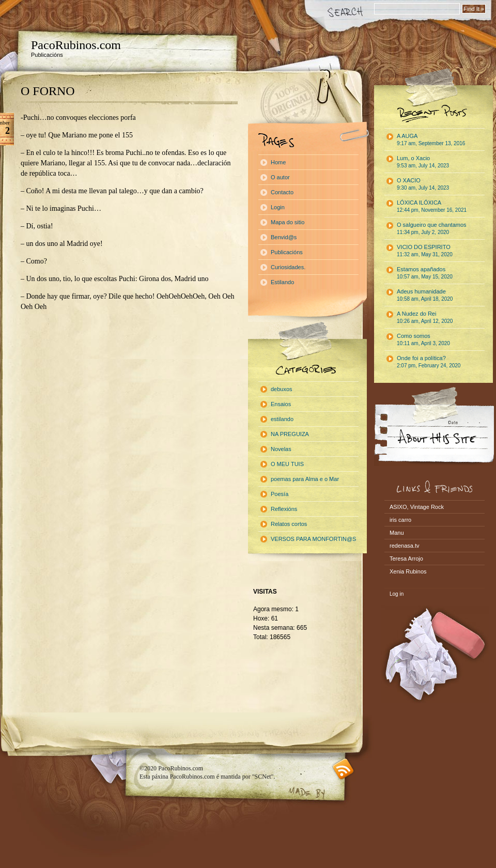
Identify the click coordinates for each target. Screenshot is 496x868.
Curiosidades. (288, 267)
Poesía (280, 494)
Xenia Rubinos (408, 571)
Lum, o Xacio (423, 162)
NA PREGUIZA (290, 434)
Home (278, 162)
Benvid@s (284, 237)
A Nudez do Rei (425, 317)
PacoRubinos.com (76, 45)
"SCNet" (263, 777)
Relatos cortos (289, 524)
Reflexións (284, 509)
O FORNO (48, 91)
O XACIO (423, 184)
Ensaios (281, 404)
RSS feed (343, 769)
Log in (397, 594)
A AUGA (431, 139)
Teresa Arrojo (406, 559)
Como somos (423, 339)
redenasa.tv (404, 546)
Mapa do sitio (288, 222)
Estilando (282, 282)
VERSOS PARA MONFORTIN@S (313, 539)
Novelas (281, 449)
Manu (397, 533)
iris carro (400, 520)
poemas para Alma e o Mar (305, 479)
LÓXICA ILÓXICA (432, 206)
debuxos (282, 389)
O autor (280, 177)
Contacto (282, 192)
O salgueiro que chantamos (432, 228)
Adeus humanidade (425, 295)
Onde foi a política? (429, 362)
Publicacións (287, 252)
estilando (282, 419)
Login (278, 207)
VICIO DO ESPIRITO (425, 251)
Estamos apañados (425, 273)
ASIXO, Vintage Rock (417, 507)
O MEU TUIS (287, 464)
